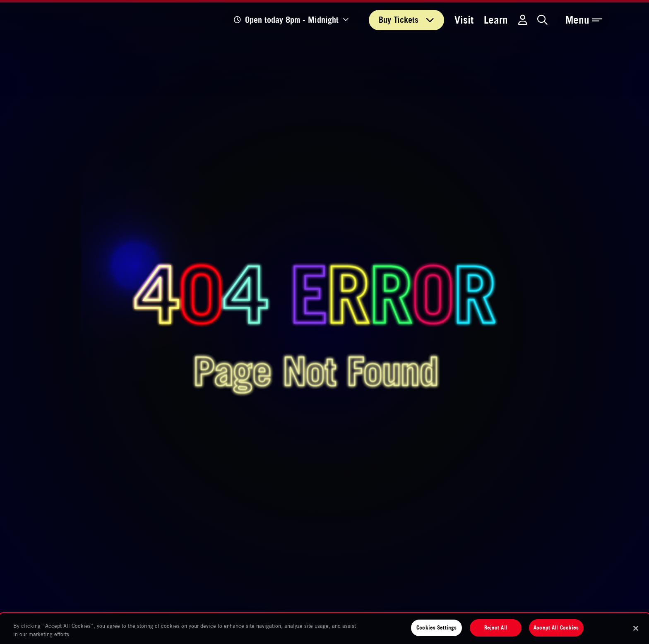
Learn (496, 20)
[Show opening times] (291, 20)
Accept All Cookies (556, 627)
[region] (324, 629)
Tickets (406, 20)
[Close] (636, 628)
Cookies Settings (436, 627)
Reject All (496, 627)
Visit (464, 20)
